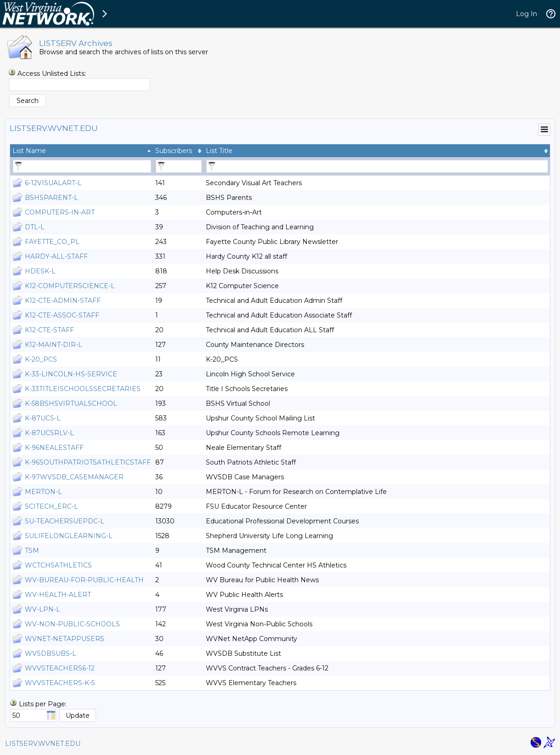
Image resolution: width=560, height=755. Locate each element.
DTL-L (35, 227)
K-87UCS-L (43, 418)
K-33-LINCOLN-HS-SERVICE (71, 374)
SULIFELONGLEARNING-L (69, 536)
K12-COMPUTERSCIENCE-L (70, 286)
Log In (526, 14)
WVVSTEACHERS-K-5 (60, 683)
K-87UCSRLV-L (49, 433)
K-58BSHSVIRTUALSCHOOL (71, 403)
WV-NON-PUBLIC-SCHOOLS (72, 624)
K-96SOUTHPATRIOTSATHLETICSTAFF (88, 462)
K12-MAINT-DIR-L (54, 345)
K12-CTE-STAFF (49, 330)
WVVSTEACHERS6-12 (60, 668)
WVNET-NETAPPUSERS (65, 639)
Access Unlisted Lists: (52, 74)
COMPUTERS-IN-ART (60, 212)
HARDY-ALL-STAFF (56, 256)
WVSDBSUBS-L (51, 653)
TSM (32, 551)
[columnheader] (82, 151)
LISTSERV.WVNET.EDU (43, 744)
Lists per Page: (43, 704)
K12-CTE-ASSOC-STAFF (62, 315)
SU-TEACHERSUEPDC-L (65, 521)
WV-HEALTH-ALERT (58, 595)
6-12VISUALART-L (53, 183)
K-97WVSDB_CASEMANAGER (74, 477)
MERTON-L (43, 492)
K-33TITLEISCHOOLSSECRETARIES (83, 389)
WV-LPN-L (42, 609)
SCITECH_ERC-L (51, 506)
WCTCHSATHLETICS (58, 565)
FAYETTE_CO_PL (52, 242)
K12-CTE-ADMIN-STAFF (63, 301)
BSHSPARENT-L (51, 198)
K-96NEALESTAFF (54, 448)
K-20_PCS (41, 359)
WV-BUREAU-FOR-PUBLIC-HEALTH (84, 580)
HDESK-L (40, 271)
